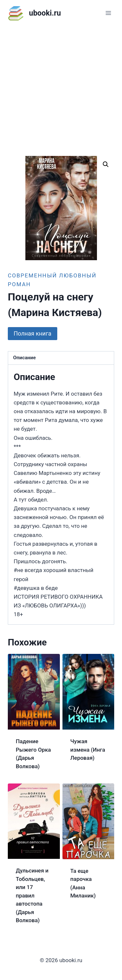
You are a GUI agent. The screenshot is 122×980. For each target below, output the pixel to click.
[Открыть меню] (108, 13)
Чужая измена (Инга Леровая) (88, 750)
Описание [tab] (24, 358)
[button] (106, 164)
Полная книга (33, 333)
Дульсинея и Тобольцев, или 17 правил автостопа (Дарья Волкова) (32, 895)
